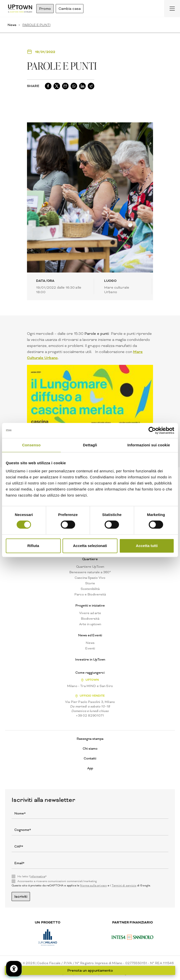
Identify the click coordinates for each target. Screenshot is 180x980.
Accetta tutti (147, 546)
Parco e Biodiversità (90, 594)
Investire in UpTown (90, 660)
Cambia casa (70, 9)
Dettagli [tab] (90, 445)
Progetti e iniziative (90, 606)
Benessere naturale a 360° (90, 572)
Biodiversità (90, 619)
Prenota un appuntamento (90, 970)
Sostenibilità (90, 589)
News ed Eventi (90, 635)
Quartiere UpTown (90, 567)
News (12, 25)
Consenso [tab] (31, 445)
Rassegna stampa (90, 739)
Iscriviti (21, 896)
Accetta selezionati (90, 546)
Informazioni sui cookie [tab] (149, 445)
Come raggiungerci (90, 673)
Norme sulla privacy (93, 886)
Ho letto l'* (32, 877)
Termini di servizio (124, 886)
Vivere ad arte (90, 613)
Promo (45, 9)
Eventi (90, 648)
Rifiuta (33, 546)
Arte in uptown (90, 624)
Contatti (90, 758)
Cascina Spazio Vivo (90, 578)
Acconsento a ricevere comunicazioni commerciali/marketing (57, 881)
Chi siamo (90, 748)
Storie (90, 583)
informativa (38, 876)
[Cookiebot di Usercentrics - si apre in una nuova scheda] (152, 430)
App (90, 768)
